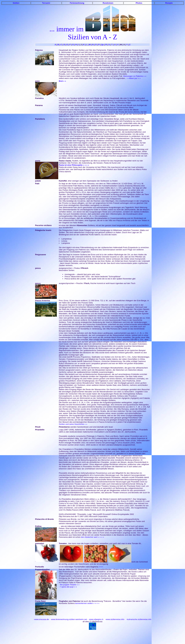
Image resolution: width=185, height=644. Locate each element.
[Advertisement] (92, 636)
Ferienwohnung (77, 3)
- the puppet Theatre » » (69, 585)
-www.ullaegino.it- (96, 619)
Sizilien (16, 3)
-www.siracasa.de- (42, 619)
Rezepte (169, 3)
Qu (103, 45)
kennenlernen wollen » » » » (87, 603)
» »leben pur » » (134, 78)
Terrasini (46, 3)
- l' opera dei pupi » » (68, 587)
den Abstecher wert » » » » (92, 537)
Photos (139, 3)
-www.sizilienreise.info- (115, 619)
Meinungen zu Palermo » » (135, 76)
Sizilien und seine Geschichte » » (73, 424)
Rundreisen (108, 3)
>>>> (101, 567)
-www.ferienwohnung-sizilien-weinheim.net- (69, 619)
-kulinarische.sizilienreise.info (138, 619)
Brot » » (62, 81)
